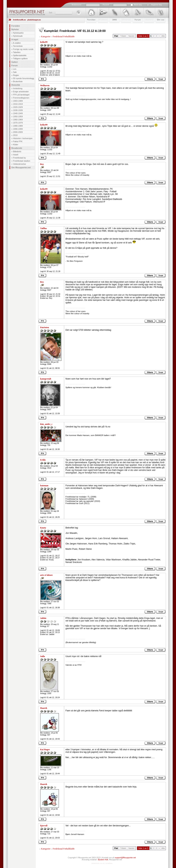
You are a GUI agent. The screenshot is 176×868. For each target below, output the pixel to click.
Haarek (44, 708)
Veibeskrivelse (19, 164)
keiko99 (44, 42)
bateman (44, 486)
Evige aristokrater (21, 92)
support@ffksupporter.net (125, 858)
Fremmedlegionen (21, 98)
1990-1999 (18, 129)
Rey (42, 164)
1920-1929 (18, 107)
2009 (111, 25)
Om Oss (159, 25)
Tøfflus (44, 228)
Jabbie (43, 618)
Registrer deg (156, 5)
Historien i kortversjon (23, 138)
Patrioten (45, 327)
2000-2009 (18, 132)
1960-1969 (18, 120)
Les (15, 69)
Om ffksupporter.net (21, 167)
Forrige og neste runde (23, 49)
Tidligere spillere (20, 59)
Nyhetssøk (18, 36)
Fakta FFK (18, 141)
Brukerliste (18, 81)
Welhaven (45, 85)
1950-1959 (18, 116)
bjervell (44, 826)
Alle (163, 36)
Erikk (43, 460)
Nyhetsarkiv (18, 33)
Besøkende (17, 148)
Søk (50, 12)
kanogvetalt (46, 379)
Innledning (18, 88)
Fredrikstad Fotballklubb (64, 37)
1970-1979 (18, 123)
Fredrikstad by (19, 158)
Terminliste (18, 46)
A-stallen (17, 43)
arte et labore (46, 575)
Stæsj (123, 25)
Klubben (101, 25)
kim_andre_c (46, 424)
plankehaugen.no (34, 20)
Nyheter (15, 29)
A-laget (15, 39)
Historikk (16, 85)
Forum (135, 25)
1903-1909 (18, 101)
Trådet (123, 36)
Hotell (16, 155)
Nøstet (131, 36)
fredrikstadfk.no (19, 20)
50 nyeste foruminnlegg (23, 78)
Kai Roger (45, 750)
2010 (15, 135)
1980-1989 (18, 126)
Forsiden (90, 25)
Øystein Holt (103, 860)
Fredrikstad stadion (22, 161)
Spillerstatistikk (20, 55)
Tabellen (17, 52)
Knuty (43, 528)
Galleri (147, 25)
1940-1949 (18, 113)
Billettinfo (17, 152)
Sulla (43, 656)
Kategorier (46, 37)
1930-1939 (18, 110)
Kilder (16, 145)
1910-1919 (18, 104)
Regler (16, 75)
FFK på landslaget (21, 95)
